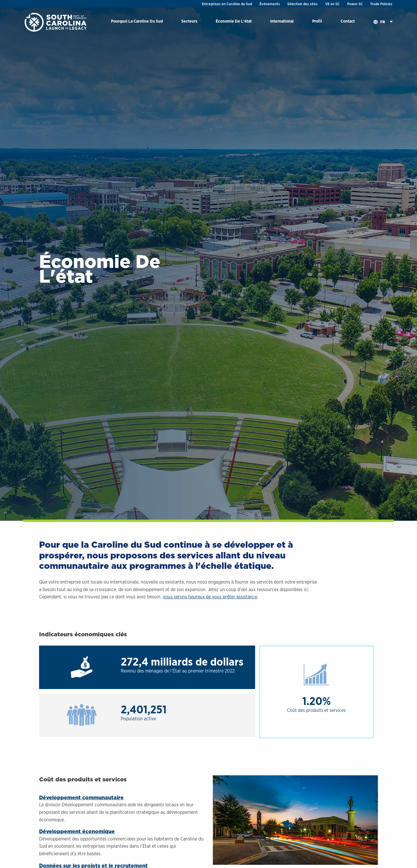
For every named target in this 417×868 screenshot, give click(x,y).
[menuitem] (137, 22)
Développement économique (77, 831)
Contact (348, 21)
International (282, 21)
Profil (317, 21)
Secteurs (189, 21)
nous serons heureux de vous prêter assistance (210, 597)
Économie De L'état (234, 21)
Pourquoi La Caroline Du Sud (137, 21)
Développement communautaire (81, 797)
